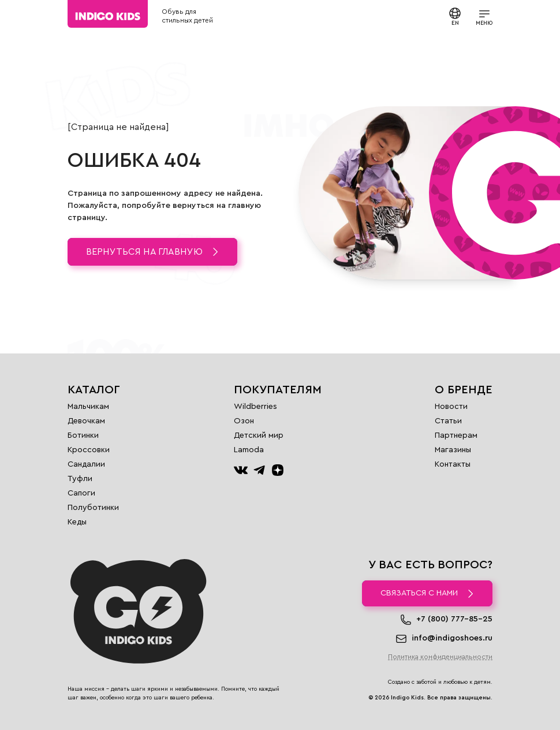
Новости (451, 407)
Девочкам (86, 421)
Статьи (448, 421)
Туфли (80, 479)
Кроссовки (89, 450)
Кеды (77, 522)
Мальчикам (88, 407)
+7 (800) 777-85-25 (454, 619)
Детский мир (259, 435)
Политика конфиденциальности (440, 657)
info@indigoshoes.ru (452, 638)
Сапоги (81, 493)
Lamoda (249, 450)
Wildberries (255, 407)
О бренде (464, 390)
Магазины (453, 450)
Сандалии (86, 464)
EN (455, 16)
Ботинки (83, 435)
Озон (244, 421)
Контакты (453, 464)
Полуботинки (93, 508)
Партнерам (456, 435)
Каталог (94, 390)
